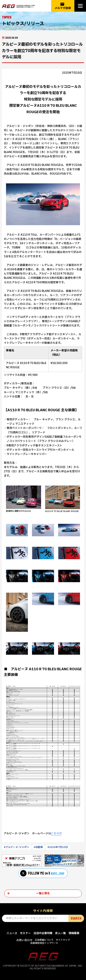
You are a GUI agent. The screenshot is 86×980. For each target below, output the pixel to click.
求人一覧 (60, 933)
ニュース (12, 933)
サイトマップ (63, 940)
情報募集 (74, 933)
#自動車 (38, 847)
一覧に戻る (43, 893)
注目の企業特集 (43, 933)
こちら (55, 833)
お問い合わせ (24, 940)
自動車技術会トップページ (44, 943)
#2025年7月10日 (58, 847)
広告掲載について (44, 940)
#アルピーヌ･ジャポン (17, 847)
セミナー (25, 933)
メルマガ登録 (63, 6)
